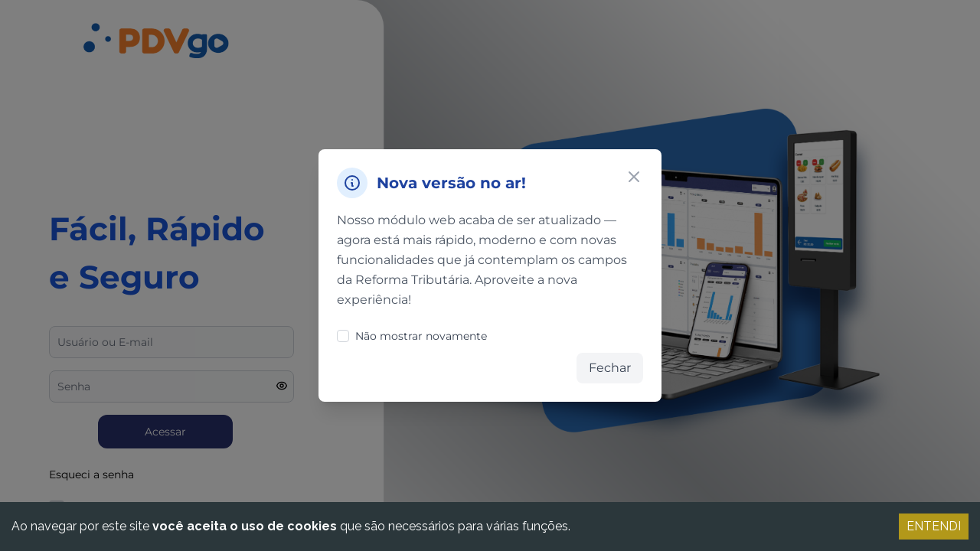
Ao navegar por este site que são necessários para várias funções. (291, 526)
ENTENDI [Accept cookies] (934, 526)
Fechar (610, 368)
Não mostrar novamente (412, 336)
